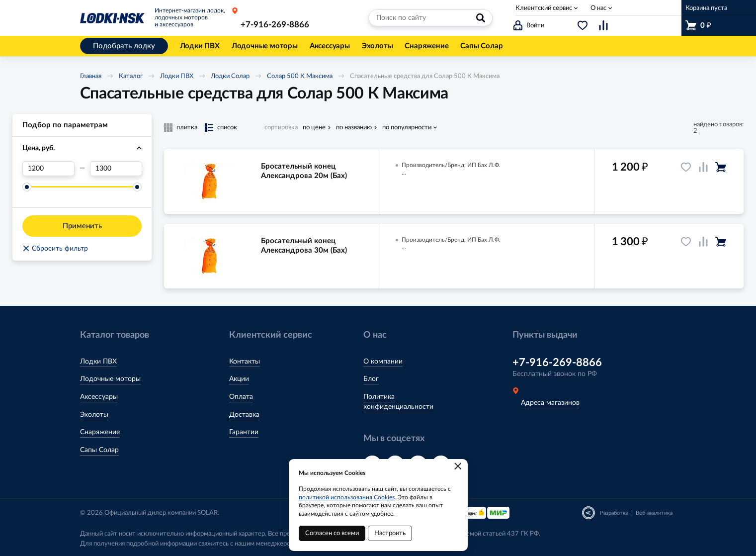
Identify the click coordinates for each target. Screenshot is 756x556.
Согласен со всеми (332, 533)
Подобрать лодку (124, 46)
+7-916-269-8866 (275, 25)
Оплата (241, 397)
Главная (91, 76)
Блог (371, 379)
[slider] (27, 187)
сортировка (281, 128)
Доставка (244, 415)
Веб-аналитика (654, 513)
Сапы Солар (99, 450)
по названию (354, 128)
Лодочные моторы (110, 379)
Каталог (131, 76)
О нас (598, 8)
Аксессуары (99, 397)
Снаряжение (100, 432)
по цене (314, 128)
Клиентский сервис (544, 8)
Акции (239, 379)
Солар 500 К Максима (300, 76)
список (227, 128)
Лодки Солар (230, 76)
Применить (82, 226)
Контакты (245, 362)
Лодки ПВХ (177, 76)
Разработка (614, 513)
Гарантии (244, 432)
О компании (383, 362)
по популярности (407, 128)
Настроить (390, 533)
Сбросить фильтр (55, 249)
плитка (187, 128)
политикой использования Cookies (347, 497)
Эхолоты (94, 415)
